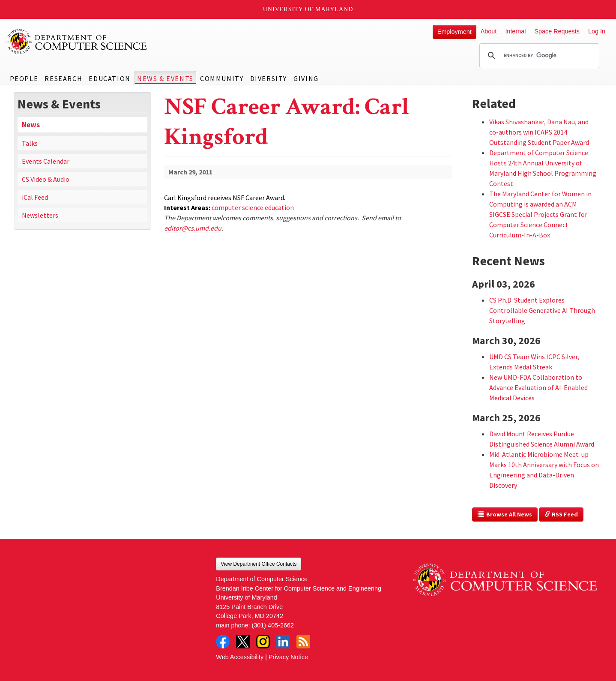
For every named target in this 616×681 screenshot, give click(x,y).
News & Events (165, 78)
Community (222, 78)
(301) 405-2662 (273, 625)
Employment (455, 32)
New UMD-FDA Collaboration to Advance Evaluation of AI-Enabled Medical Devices (538, 387)
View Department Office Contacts (259, 564)
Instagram (263, 642)
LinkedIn (283, 642)
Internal (515, 31)
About (489, 31)
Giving (306, 78)
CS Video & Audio (46, 179)
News (31, 125)
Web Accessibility (240, 657)
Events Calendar (46, 161)
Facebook (223, 642)
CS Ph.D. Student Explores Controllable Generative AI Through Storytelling (542, 310)
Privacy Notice (288, 657)
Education (109, 78)
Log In (597, 31)
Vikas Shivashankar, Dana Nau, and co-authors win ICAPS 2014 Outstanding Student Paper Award (539, 132)
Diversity (269, 78)
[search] (538, 56)
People (24, 78)
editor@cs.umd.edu (193, 228)
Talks (30, 143)
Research (63, 78)
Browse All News (505, 514)
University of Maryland (308, 9)
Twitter (243, 642)
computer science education (253, 207)
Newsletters (40, 215)
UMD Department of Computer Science (77, 42)
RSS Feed (561, 514)
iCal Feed (35, 197)
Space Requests (557, 31)
